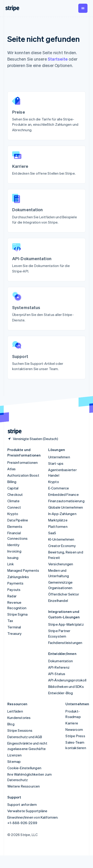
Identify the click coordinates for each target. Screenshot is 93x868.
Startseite (58, 59)
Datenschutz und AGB (25, 737)
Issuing (13, 558)
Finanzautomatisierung (66, 501)
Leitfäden (15, 711)
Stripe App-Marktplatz (66, 624)
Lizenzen (15, 755)
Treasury (15, 633)
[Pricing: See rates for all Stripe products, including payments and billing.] (46, 114)
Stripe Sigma (17, 614)
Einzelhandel (58, 601)
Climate (13, 501)
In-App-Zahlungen (62, 514)
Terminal (14, 627)
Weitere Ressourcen (24, 786)
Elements (15, 526)
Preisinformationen (23, 462)
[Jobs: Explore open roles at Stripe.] (46, 163)
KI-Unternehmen (61, 539)
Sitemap (14, 761)
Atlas (11, 469)
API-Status (57, 674)
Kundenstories (19, 718)
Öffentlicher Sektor (64, 594)
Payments (15, 583)
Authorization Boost (23, 475)
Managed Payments (23, 570)
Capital (13, 488)
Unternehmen (59, 457)
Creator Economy (62, 546)
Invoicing (14, 551)
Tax (10, 621)
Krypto (13, 514)
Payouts (14, 590)
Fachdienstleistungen (65, 643)
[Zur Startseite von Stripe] (13, 431)
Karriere (72, 723)
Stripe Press (75, 736)
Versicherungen (61, 564)
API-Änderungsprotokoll (67, 680)
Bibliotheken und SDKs (66, 686)
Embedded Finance (63, 494)
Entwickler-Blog (61, 693)
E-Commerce (59, 488)
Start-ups (56, 463)
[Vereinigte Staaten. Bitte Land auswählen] (33, 439)
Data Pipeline (18, 520)
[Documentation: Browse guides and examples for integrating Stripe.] (46, 209)
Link (11, 564)
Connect (14, 507)
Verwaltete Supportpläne (27, 811)
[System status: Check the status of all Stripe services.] (46, 307)
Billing (12, 482)
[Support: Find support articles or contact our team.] (46, 356)
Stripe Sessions (20, 730)
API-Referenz (59, 667)
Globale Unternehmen (66, 507)
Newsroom (74, 729)
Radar (12, 596)
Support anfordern (22, 804)
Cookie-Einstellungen (24, 768)
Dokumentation (61, 661)
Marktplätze (58, 520)
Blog (11, 724)
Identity (14, 545)
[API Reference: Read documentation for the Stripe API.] (46, 258)
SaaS (52, 533)
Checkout (15, 494)
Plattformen (58, 526)
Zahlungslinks (18, 577)
